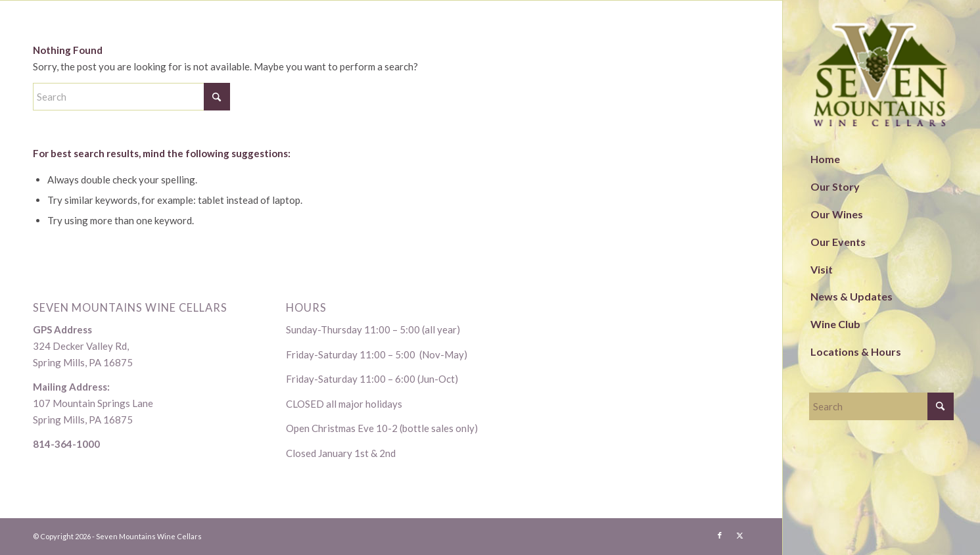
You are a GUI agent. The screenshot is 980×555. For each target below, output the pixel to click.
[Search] (881, 406)
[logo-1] (881, 73)
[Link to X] (739, 535)
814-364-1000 (66, 444)
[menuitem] (881, 160)
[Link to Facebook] (720, 535)
